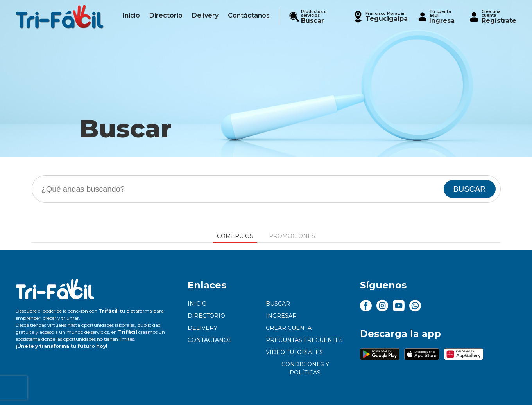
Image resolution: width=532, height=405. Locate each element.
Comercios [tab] (235, 236)
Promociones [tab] (292, 236)
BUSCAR (469, 189)
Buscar (278, 304)
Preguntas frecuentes (304, 340)
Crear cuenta (289, 328)
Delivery (202, 328)
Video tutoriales (294, 352)
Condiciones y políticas (305, 368)
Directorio (206, 316)
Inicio (197, 304)
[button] (380, 17)
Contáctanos (210, 340)
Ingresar (281, 316)
